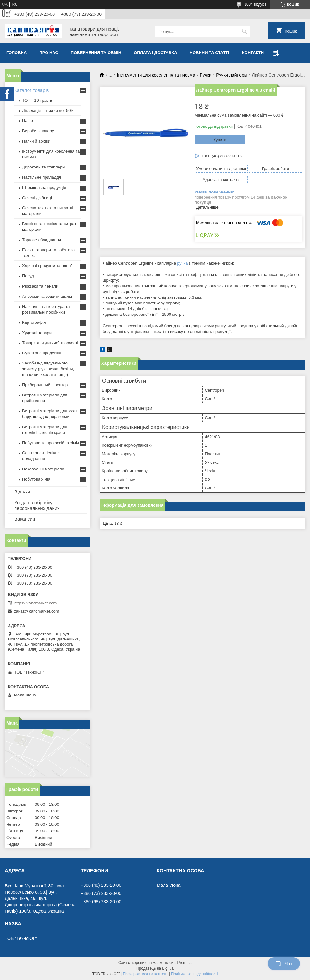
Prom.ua (185, 963)
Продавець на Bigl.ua (155, 968)
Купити (220, 140)
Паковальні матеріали (43, 469)
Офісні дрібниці (37, 198)
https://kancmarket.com (35, 603)
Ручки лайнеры (232, 75)
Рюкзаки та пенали (40, 286)
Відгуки (22, 492)
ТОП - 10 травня (38, 100)
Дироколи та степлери (43, 167)
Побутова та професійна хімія (51, 443)
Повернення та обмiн (96, 53)
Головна (16, 53)
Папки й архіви (36, 141)
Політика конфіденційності (195, 974)
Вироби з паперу (38, 131)
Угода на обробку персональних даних (37, 505)
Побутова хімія (36, 479)
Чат (284, 964)
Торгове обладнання (42, 240)
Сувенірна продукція (42, 353)
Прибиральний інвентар (45, 385)
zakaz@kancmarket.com (37, 611)
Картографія (34, 322)
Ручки (206, 75)
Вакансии (25, 519)
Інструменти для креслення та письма (156, 75)
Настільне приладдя (42, 177)
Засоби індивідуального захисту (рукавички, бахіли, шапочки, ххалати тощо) (48, 369)
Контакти (253, 53)
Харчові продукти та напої (47, 266)
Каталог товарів (32, 90)
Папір (28, 121)
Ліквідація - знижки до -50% (48, 110)
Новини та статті (210, 53)
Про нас (49, 53)
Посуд (28, 276)
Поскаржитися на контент (145, 974)
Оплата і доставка (155, 53)
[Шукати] (244, 31)
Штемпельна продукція (44, 188)
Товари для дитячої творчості (50, 343)
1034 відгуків (255, 4)
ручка (183, 263)
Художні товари (37, 333)
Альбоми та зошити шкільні (48, 296)
